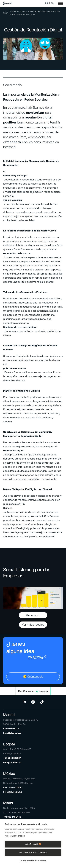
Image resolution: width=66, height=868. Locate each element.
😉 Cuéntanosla (33, 677)
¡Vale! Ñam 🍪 (33, 844)
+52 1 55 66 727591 (13, 787)
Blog (6, 13)
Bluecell (8, 508)
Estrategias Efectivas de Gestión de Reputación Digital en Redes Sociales (34, 13)
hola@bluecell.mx (12, 792)
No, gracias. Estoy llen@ (33, 853)
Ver (33, 615)
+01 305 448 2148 (12, 817)
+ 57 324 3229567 (12, 758)
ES (47, 3)
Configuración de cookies (33, 861)
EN (52, 3)
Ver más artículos (33, 625)
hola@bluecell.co (12, 762)
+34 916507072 (11, 729)
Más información (17, 836)
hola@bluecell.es (12, 733)
